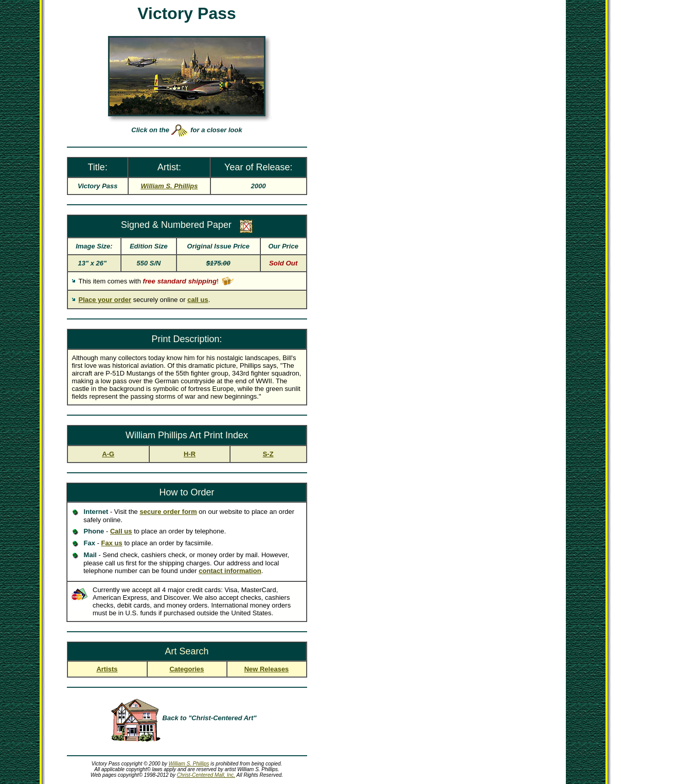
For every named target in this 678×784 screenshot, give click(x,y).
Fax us (112, 543)
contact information (230, 571)
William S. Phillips (189, 764)
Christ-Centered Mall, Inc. (206, 775)
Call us (121, 531)
